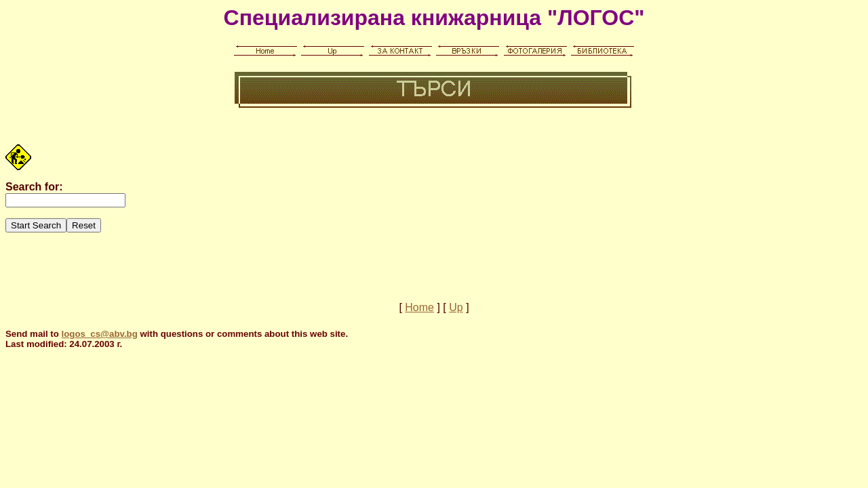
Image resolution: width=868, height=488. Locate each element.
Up (456, 307)
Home (419, 307)
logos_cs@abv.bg (100, 334)
